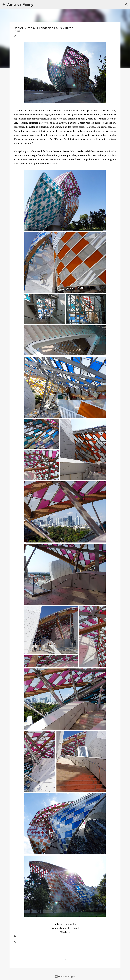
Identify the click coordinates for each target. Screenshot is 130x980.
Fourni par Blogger (65, 976)
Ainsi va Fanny (20, 4)
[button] (15, 36)
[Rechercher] (37, 4)
